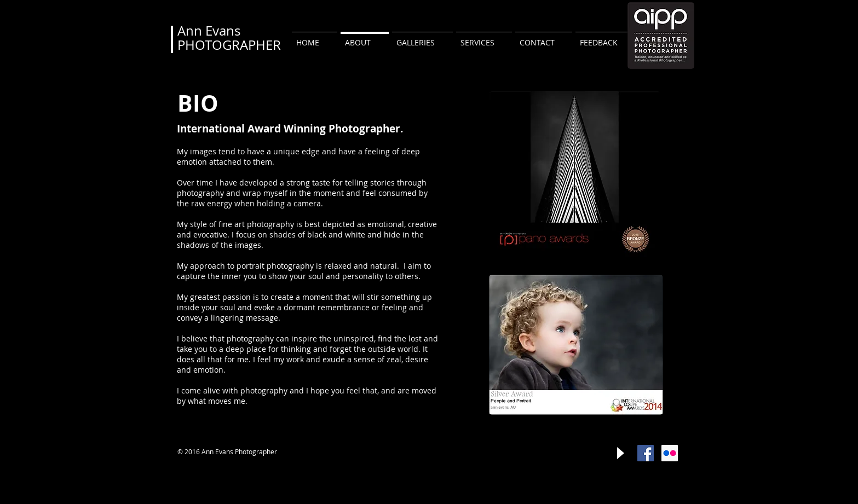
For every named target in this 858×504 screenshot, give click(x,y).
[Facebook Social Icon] (646, 453)
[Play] (620, 453)
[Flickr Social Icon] (670, 453)
